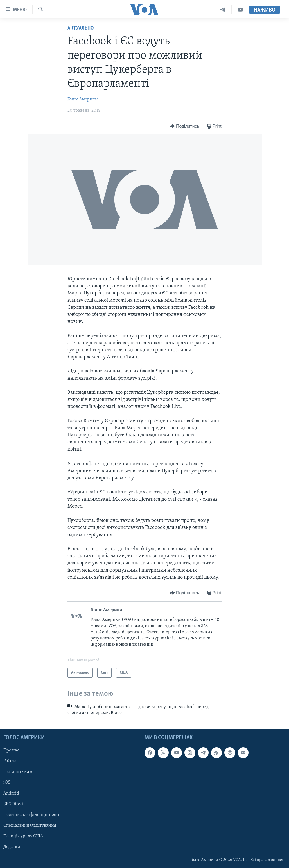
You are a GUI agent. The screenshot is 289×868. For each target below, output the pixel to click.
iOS (7, 783)
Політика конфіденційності (31, 815)
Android (11, 793)
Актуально (81, 28)
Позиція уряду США (23, 836)
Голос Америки (83, 99)
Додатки (12, 847)
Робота (10, 761)
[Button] (184, 127)
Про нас (11, 751)
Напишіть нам (18, 772)
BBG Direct (13, 804)
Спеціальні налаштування (30, 826)
